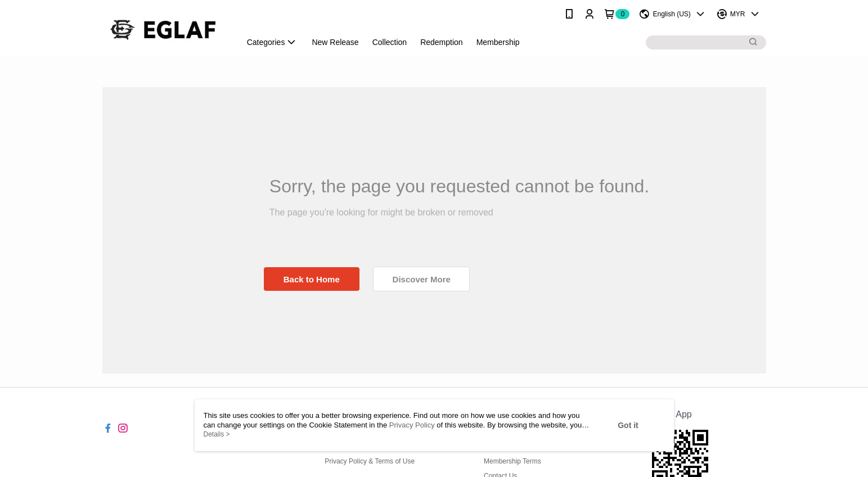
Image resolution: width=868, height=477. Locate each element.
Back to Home (312, 279)
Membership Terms (512, 461)
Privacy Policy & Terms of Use (370, 461)
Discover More (422, 279)
